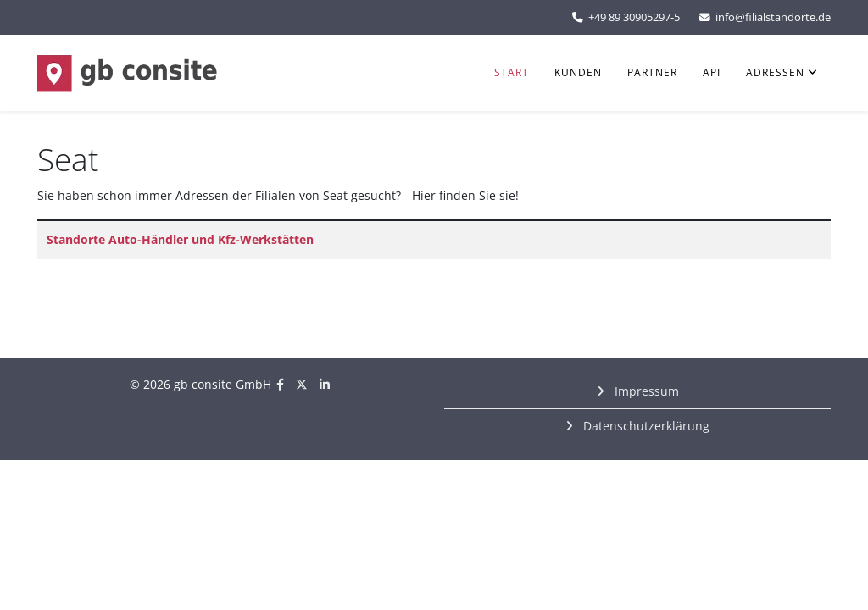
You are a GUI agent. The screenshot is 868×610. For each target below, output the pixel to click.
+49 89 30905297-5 (634, 17)
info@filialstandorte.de (773, 17)
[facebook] (280, 384)
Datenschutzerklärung (645, 426)
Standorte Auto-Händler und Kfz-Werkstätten (180, 239)
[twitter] (302, 384)
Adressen (775, 72)
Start (512, 72)
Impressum (645, 391)
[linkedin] (325, 384)
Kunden (578, 72)
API (712, 72)
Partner (652, 72)
